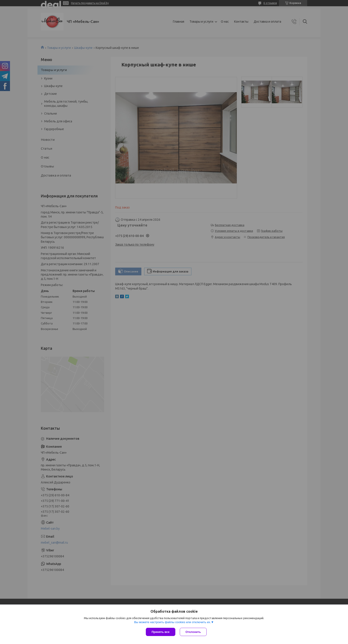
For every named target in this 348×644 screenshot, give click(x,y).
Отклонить (193, 632)
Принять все (161, 632)
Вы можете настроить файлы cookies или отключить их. (172, 622)
